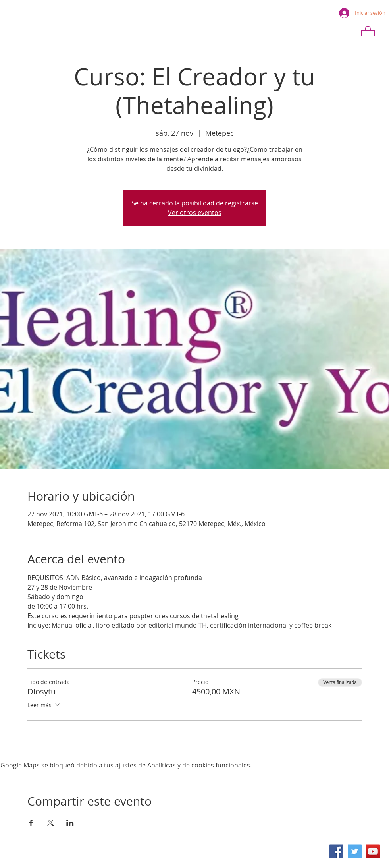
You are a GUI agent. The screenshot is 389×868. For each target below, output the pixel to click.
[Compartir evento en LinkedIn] (70, 823)
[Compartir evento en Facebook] (31, 823)
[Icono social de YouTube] (373, 852)
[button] (368, 33)
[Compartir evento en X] (51, 823)
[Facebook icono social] (336, 852)
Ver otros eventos (195, 213)
